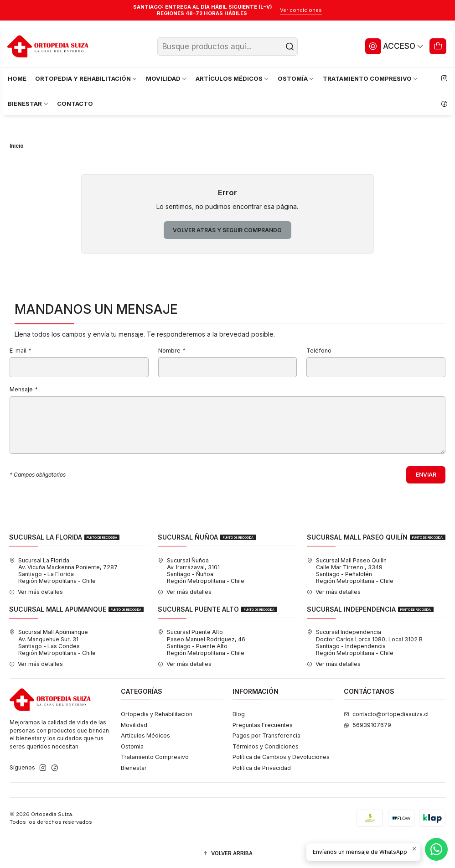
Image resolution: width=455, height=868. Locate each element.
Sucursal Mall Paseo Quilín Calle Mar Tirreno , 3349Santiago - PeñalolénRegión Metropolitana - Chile (350, 571)
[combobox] (227, 47)
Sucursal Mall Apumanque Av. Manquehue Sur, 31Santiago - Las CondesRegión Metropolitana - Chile (52, 642)
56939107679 (367, 725)
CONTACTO (75, 104)
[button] (227, 854)
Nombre (172, 351)
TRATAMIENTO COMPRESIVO (371, 78)
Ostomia (132, 746)
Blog (239, 714)
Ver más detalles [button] (36, 592)
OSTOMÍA (296, 78)
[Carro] (438, 46)
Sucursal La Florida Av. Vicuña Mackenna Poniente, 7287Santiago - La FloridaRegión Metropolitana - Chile (63, 571)
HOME (17, 78)
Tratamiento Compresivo (155, 757)
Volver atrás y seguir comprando (227, 230)
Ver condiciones (301, 10)
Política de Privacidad (262, 768)
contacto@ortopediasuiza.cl (386, 714)
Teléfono (319, 351)
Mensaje (23, 390)
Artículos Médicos (145, 735)
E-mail (20, 351)
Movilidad (134, 725)
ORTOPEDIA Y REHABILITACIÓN (86, 78)
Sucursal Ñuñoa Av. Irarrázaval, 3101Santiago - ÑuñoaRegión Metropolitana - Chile (201, 571)
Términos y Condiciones (266, 746)
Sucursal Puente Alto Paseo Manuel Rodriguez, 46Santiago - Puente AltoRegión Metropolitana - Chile (202, 642)
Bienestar (134, 768)
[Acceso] (394, 46)
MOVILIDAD (167, 78)
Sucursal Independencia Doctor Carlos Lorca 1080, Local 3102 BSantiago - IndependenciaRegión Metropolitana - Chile (365, 642)
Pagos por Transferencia (266, 735)
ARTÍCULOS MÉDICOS (233, 78)
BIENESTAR (28, 104)
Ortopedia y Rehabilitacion (157, 714)
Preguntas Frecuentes (263, 725)
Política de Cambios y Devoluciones (281, 757)
